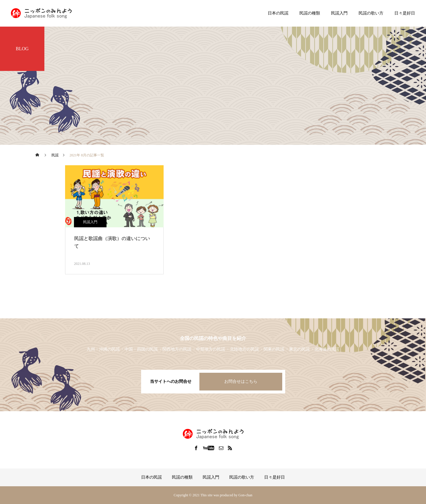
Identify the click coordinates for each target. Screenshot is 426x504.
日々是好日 (405, 13)
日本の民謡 (278, 13)
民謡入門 (339, 13)
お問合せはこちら (241, 381)
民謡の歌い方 (371, 13)
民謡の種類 (310, 13)
